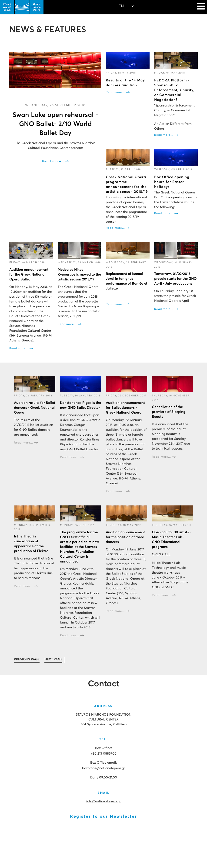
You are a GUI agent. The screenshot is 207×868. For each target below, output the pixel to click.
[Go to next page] (53, 660)
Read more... (53, 161)
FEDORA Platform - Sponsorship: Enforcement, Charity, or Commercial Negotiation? (174, 90)
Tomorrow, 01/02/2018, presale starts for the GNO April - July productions (175, 279)
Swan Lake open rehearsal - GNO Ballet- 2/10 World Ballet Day (55, 124)
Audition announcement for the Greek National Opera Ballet (29, 275)
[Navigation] (201, 7)
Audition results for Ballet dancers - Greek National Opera (35, 408)
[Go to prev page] (27, 660)
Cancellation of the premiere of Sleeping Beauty (169, 412)
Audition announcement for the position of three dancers (125, 537)
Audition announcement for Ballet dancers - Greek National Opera (125, 408)
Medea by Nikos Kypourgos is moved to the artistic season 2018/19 (79, 275)
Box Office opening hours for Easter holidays (172, 182)
